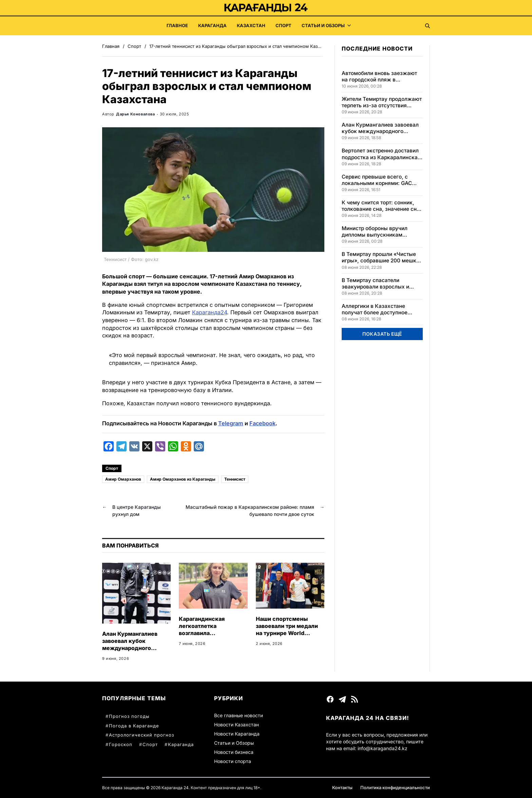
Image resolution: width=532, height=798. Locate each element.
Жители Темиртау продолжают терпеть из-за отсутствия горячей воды (382, 102)
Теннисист (235, 479)
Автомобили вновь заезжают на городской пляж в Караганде (379, 76)
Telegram (231, 423)
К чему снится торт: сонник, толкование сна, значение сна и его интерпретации (381, 206)
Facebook (262, 423)
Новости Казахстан (236, 725)
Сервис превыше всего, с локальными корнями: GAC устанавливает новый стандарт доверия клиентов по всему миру (382, 180)
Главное (177, 25)
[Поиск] (427, 26)
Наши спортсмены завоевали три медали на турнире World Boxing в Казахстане (287, 629)
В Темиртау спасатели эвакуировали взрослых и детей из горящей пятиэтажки (380, 283)
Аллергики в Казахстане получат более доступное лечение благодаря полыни (377, 309)
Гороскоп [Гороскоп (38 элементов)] (121, 744)
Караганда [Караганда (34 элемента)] (181, 744)
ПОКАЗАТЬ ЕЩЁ (382, 334)
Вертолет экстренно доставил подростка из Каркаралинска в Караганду (382, 154)
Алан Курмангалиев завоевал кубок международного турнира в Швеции (130, 644)
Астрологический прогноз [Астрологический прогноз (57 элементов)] (141, 735)
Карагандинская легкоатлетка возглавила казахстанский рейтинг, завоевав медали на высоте (212, 636)
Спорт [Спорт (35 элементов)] (150, 744)
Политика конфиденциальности (395, 787)
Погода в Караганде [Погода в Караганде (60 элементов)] (134, 726)
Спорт (283, 25)
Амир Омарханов (123, 479)
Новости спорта (233, 761)
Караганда (212, 25)
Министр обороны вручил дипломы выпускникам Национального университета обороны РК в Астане (380, 231)
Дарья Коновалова (136, 114)
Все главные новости (239, 715)
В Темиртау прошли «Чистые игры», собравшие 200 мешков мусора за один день (382, 257)
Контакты (342, 787)
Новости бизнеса (234, 752)
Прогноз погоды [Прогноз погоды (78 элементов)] (129, 716)
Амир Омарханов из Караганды (183, 479)
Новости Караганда (237, 734)
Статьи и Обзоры (326, 25)
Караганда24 (210, 312)
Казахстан (251, 25)
